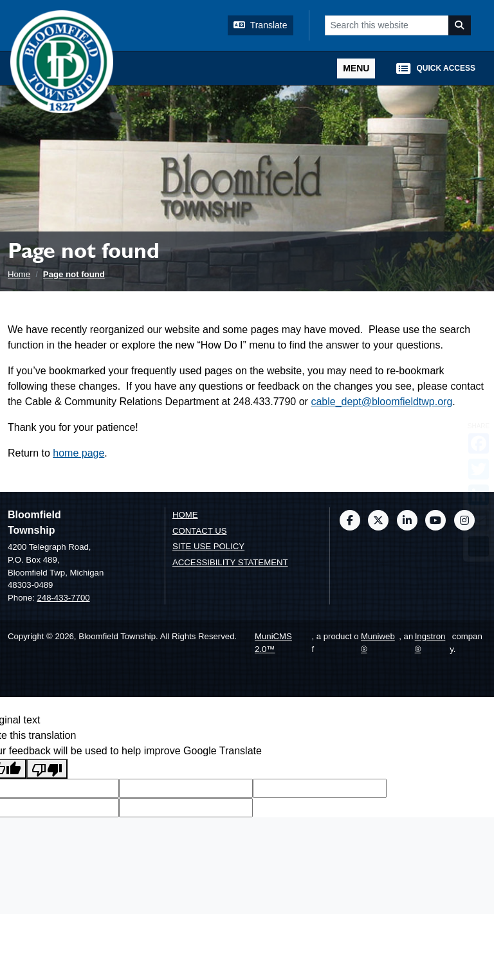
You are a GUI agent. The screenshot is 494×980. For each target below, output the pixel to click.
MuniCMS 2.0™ (273, 643)
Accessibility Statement (230, 562)
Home (19, 274)
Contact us (200, 531)
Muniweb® (378, 643)
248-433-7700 (63, 598)
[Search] (460, 25)
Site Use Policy (208, 546)
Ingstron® (430, 643)
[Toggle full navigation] (356, 68)
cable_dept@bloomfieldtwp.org (381, 402)
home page (78, 453)
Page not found (74, 274)
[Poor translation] (47, 769)
